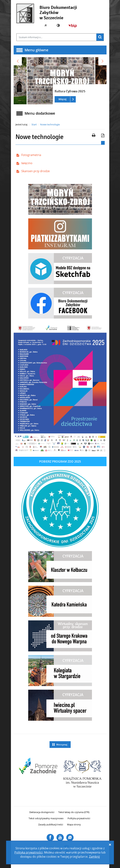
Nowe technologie (50, 124)
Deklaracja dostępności (42, 812)
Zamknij (94, 857)
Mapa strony (74, 824)
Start (34, 124)
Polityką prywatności (28, 852)
